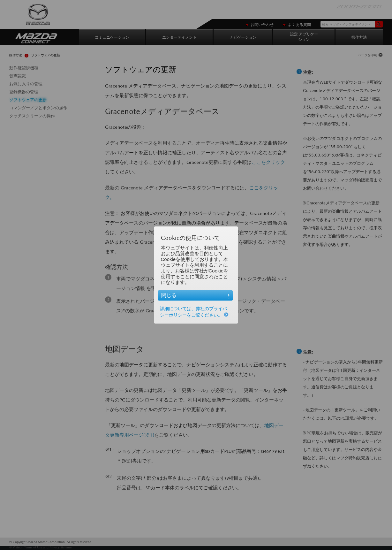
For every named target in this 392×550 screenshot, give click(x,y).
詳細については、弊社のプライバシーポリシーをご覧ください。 (194, 312)
